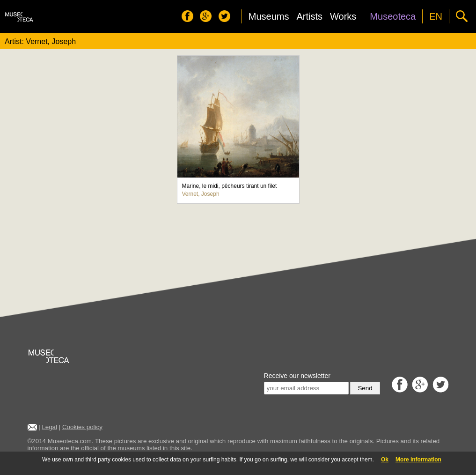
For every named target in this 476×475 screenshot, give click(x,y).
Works (343, 16)
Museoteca (393, 16)
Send (365, 388)
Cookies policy (82, 427)
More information (418, 460)
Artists (309, 16)
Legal (49, 427)
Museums (269, 16)
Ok (385, 460)
